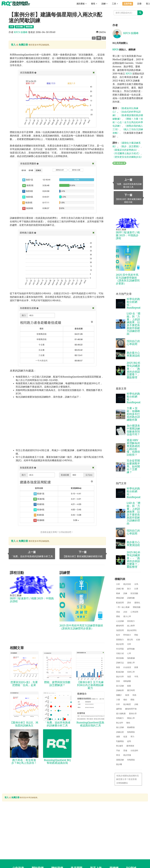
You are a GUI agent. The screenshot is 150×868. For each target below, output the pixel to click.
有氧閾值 (131, 760)
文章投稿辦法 (122, 783)
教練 (118, 593)
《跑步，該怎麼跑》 (130, 146)
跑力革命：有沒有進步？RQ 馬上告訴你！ (24, 762)
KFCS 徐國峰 (21, 32)
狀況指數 (134, 593)
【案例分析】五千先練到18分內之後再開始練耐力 (90, 685)
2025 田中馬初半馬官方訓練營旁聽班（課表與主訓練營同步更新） (81, 627)
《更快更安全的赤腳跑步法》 (128, 157)
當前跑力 (131, 621)
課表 (129, 603)
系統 (118, 612)
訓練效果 (120, 690)
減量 (118, 737)
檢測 (127, 695)
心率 (129, 653)
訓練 (105, 4)
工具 (115, 4)
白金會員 (127, 667)
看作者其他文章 (119, 163)
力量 (118, 700)
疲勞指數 (131, 649)
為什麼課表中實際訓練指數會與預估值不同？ (133, 430)
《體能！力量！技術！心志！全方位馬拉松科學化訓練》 (128, 122)
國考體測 (130, 746)
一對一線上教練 (123, 607)
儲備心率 (131, 663)
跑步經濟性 (132, 630)
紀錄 (138, 640)
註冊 (139, 4)
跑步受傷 (127, 755)
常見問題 (120, 649)
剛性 (128, 723)
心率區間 (134, 612)
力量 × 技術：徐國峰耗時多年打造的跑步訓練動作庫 (133, 414)
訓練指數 (131, 598)
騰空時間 (131, 690)
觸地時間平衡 (131, 709)
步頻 (125, 612)
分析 (118, 584)
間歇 (136, 635)
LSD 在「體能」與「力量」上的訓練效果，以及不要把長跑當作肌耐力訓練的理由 (134, 324)
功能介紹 (120, 653)
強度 (129, 677)
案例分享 (133, 714)
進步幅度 (127, 704)
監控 (118, 635)
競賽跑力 (120, 640)
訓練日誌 (120, 663)
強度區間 (120, 630)
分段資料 (134, 751)
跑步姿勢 (120, 644)
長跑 (134, 695)
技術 (118, 681)
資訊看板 (82, 4)
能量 (129, 686)
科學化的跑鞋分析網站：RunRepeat (134, 303)
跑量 (136, 667)
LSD (118, 704)
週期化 (137, 603)
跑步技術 (127, 584)
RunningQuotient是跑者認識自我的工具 (90, 724)
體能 (118, 616)
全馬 (136, 584)
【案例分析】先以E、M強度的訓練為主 (24, 724)
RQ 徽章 (120, 746)
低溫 (125, 737)
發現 (94, 4)
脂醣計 (119, 695)
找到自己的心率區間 (133, 343)
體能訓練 (120, 598)
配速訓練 (120, 672)
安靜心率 (131, 672)
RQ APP (120, 723)
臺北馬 (130, 640)
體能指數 (137, 607)
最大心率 (127, 616)
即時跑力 (127, 635)
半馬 (136, 677)
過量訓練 (120, 760)
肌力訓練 (120, 686)
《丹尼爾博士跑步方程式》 (127, 153)
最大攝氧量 (121, 714)
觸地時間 (120, 626)
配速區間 (120, 603)
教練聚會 (131, 727)
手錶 (118, 751)
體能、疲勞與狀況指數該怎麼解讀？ (57, 684)
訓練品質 (120, 732)
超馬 (129, 741)
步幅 (136, 704)
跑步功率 (120, 677)
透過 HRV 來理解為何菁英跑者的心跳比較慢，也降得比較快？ (133, 447)
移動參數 (127, 681)
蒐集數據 (131, 658)
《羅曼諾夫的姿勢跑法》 (125, 150)
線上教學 (131, 626)
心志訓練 (120, 621)
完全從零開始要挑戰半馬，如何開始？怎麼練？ (133, 466)
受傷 (125, 751)
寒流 (118, 755)
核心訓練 (120, 727)
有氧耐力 (120, 718)
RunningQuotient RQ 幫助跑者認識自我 (57, 762)
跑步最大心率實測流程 (133, 354)
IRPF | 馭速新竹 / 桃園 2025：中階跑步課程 (32, 600)
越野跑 (119, 709)
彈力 (132, 737)
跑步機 (119, 764)
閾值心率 (131, 718)
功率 (129, 644)
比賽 (136, 589)
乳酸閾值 (120, 741)
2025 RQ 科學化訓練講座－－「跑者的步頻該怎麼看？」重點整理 (134, 370)
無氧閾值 (131, 732)
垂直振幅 (120, 658)
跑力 (129, 589)
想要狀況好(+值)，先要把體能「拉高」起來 (24, 684)
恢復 (118, 667)
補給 (125, 700)
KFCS (116, 49)
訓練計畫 (120, 589)
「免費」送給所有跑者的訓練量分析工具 (57, 724)
